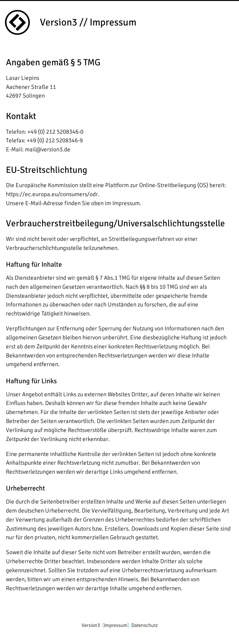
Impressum (116, 625)
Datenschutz (145, 625)
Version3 (91, 625)
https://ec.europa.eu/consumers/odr (52, 194)
